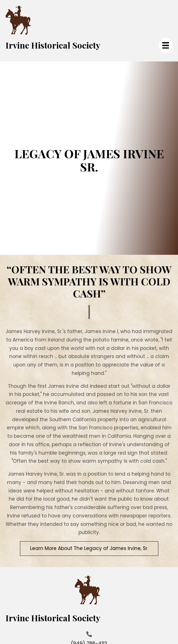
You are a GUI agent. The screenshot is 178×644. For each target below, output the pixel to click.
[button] (89, 549)
